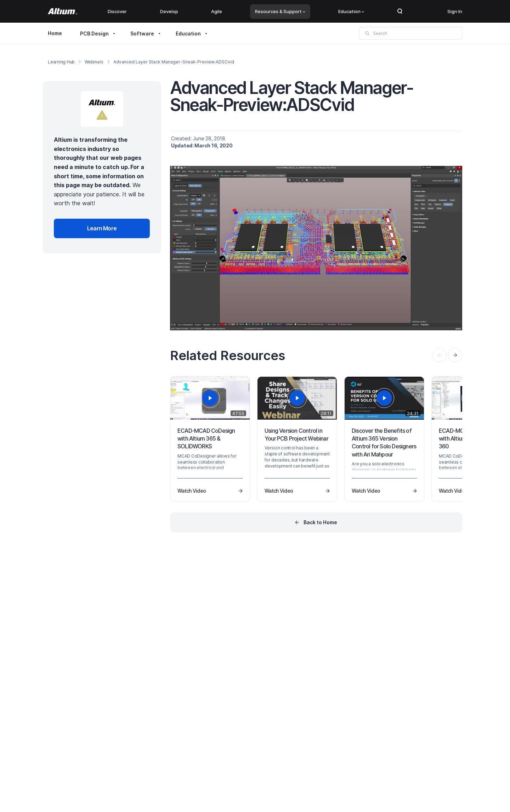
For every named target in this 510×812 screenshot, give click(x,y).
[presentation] (455, 355)
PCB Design (94, 33)
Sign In (455, 11)
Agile (217, 11)
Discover (117, 11)
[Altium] (63, 11)
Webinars (94, 62)
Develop (169, 11)
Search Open (400, 11)
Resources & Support (280, 11)
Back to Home (320, 522)
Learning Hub (61, 62)
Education (351, 11)
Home (55, 33)
